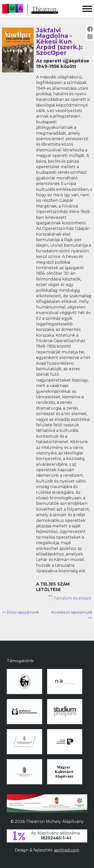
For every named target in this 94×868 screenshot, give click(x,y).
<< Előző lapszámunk (20, 612)
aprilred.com (67, 850)
